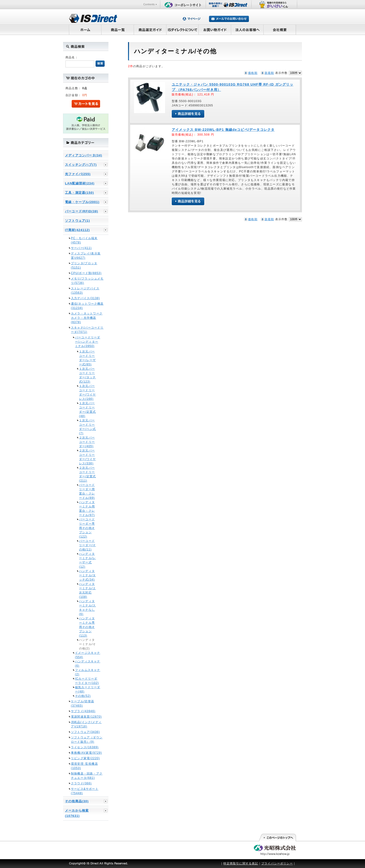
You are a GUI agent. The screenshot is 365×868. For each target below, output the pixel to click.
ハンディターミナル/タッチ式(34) (88, 575)
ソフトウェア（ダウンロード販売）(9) (87, 740)
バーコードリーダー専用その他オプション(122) (87, 528)
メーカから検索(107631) (77, 813)
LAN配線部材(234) (80, 183)
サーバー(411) (81, 248)
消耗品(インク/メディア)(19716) (86, 724)
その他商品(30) (77, 801)
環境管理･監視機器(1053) (84, 766)
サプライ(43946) (83, 711)
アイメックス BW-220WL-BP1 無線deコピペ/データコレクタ (223, 130)
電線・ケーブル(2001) (82, 202)
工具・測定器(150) (80, 193)
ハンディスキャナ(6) (88, 664)
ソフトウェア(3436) (85, 732)
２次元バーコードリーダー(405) (87, 442)
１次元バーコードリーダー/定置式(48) (88, 410)
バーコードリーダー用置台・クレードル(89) (87, 491)
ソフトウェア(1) (78, 221)
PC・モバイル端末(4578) (84, 240)
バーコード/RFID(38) (82, 211)
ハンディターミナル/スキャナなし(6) (88, 608)
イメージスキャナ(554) (88, 655)
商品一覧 (118, 30)
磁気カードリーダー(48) (88, 689)
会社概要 (280, 30)
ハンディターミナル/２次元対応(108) (88, 590)
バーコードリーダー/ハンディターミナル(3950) (88, 342)
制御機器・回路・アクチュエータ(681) (87, 776)
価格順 (253, 73)
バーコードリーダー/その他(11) (88, 545)
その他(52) (83, 696)
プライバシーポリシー (277, 863)
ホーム (85, 30)
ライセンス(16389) (85, 747)
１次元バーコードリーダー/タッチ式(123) (88, 375)
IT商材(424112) (77, 230)
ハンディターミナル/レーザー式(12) (88, 560)
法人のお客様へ (247, 30)
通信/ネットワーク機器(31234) (87, 306)
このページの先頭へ (277, 838)
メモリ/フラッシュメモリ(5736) (87, 281)
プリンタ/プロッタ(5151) (84, 265)
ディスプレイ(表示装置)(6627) (86, 256)
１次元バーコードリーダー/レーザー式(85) (88, 358)
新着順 (269, 73)
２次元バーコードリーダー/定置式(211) (88, 474)
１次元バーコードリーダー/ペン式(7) (88, 427)
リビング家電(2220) (85, 758)
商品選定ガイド (150, 30)
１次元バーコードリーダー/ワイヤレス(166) (88, 392)
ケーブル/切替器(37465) (83, 703)
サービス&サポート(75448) (85, 791)
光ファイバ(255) (78, 174)
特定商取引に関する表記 (241, 863)
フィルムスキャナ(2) (88, 672)
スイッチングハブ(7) (81, 165)
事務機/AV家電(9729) (86, 753)
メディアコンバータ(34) (84, 155)
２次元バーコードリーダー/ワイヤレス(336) (88, 457)
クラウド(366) (81, 783)
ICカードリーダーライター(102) (87, 681)
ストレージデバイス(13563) (85, 291)
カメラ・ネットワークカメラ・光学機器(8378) (87, 318)
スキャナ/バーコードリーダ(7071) (87, 330)
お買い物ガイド (215, 30)
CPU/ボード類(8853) (86, 273)
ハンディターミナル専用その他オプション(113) (87, 627)
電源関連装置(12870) (86, 717)
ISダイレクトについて (183, 30)
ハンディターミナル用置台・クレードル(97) (87, 509)
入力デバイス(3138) (85, 298)
